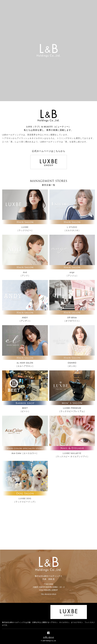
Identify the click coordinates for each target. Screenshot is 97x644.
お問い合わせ (49, 637)
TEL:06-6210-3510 (48, 594)
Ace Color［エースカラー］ (25, 453)
